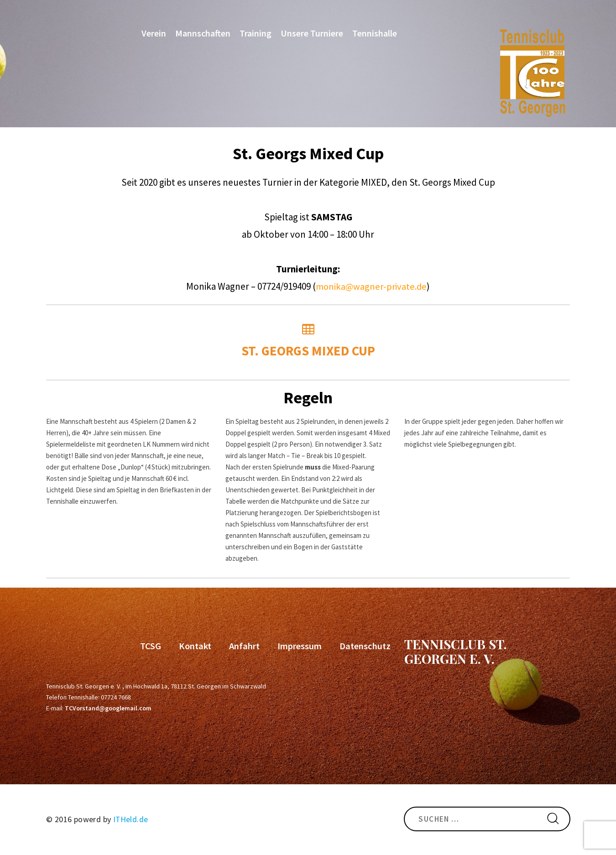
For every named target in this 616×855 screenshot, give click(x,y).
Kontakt (197, 645)
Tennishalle (373, 35)
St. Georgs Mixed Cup (308, 341)
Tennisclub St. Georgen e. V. (456, 651)
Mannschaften (201, 35)
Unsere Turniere (311, 35)
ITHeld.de (131, 819)
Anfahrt (245, 645)
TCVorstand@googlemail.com (108, 708)
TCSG (153, 645)
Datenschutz (365, 645)
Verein (152, 35)
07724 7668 (116, 697)
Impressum (300, 645)
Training (254, 35)
